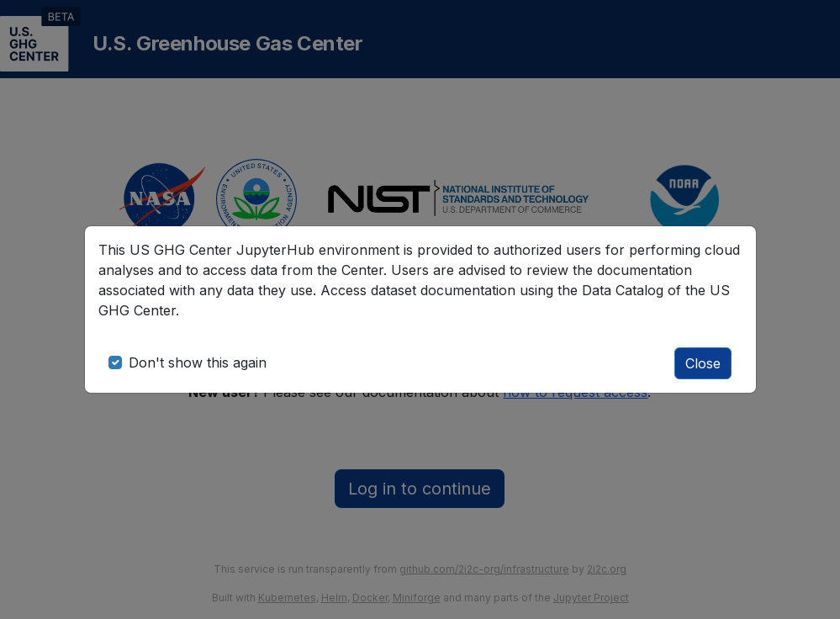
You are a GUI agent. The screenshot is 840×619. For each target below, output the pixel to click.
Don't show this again (198, 362)
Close (703, 363)
